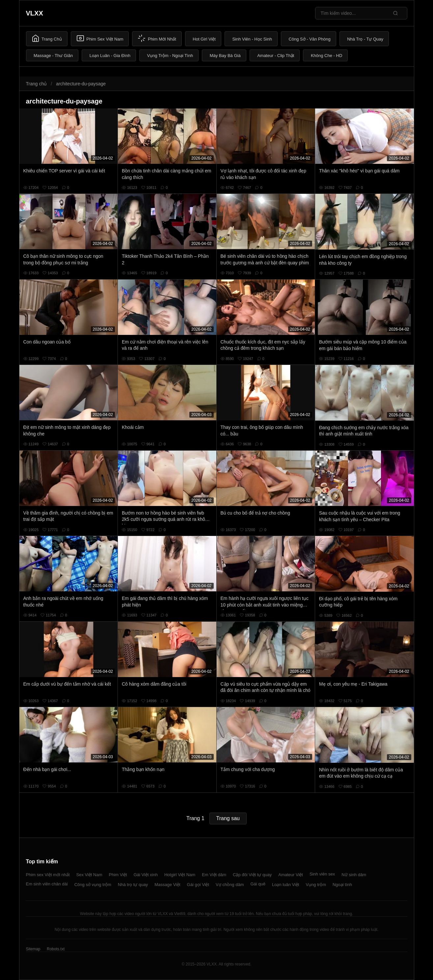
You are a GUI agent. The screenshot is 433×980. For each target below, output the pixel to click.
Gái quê (258, 884)
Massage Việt (167, 885)
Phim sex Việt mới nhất (48, 875)
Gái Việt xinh (146, 875)
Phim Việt (118, 875)
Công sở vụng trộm (93, 885)
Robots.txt (56, 949)
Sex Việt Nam (89, 875)
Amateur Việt (291, 875)
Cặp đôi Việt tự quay (252, 875)
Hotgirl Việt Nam (180, 875)
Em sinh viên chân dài (47, 884)
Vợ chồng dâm (230, 885)
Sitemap (33, 949)
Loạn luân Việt (285, 885)
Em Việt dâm (214, 875)
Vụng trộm (316, 885)
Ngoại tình (342, 885)
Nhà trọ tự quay (133, 885)
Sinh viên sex (322, 874)
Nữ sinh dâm (354, 875)
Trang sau (228, 818)
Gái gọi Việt (198, 885)
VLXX (35, 13)
